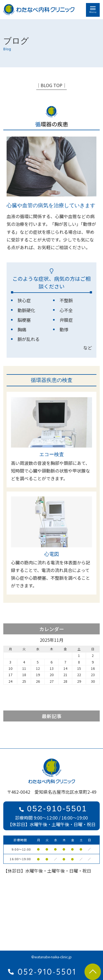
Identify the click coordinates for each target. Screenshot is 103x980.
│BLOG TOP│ (51, 85)
